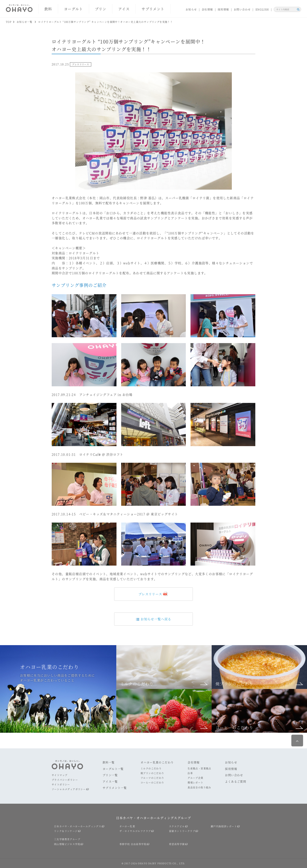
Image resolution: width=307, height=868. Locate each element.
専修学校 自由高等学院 (133, 844)
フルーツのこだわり (152, 778)
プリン (101, 9)
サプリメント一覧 (115, 788)
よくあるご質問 (236, 781)
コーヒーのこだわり (152, 782)
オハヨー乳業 (127, 826)
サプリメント (153, 9)
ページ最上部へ (297, 741)
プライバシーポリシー (65, 780)
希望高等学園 (177, 844)
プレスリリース (150, 594)
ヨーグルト (74, 9)
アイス (124, 9)
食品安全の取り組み (199, 787)
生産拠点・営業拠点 (199, 768)
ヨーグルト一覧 (113, 769)
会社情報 (207, 9)
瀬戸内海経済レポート (224, 826)
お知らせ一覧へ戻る (153, 619)
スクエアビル (177, 826)
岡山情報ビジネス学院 (67, 844)
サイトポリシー (61, 784)
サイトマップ (60, 775)
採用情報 (223, 9)
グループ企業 (195, 778)
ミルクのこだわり (151, 768)
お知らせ (191, 9)
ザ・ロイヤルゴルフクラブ (135, 831)
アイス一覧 (110, 781)
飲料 (48, 9)
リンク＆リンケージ (66, 831)
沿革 (190, 773)
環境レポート (195, 782)
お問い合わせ (242, 9)
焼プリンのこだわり (152, 773)
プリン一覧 (110, 775)
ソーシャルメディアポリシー (69, 789)
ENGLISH (262, 9)
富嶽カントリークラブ (182, 831)
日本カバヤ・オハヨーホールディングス (78, 826)
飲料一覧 (109, 762)
